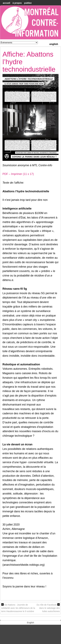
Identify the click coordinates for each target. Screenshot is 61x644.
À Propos (17, 3)
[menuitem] (54, 44)
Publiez (28, 3)
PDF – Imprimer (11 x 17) (18, 174)
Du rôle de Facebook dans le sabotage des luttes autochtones (48, 608)
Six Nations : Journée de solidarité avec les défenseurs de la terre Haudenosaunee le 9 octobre (18, 608)
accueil (6, 3)
